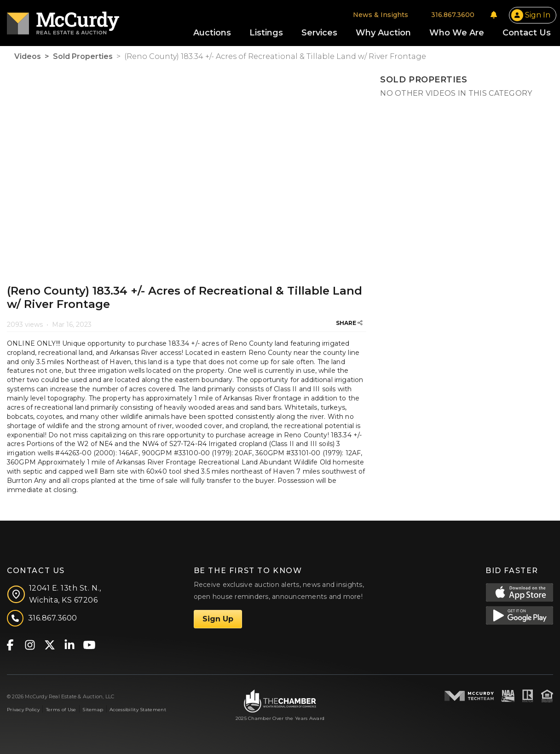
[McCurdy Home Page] (63, 20)
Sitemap (93, 710)
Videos (28, 56)
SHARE (349, 323)
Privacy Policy (23, 710)
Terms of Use (61, 710)
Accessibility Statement (138, 710)
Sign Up (218, 619)
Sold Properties (83, 56)
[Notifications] (494, 15)
